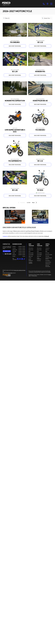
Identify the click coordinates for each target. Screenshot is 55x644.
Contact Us (47, 248)
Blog (46, 251)
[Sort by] (47, 18)
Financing (39, 261)
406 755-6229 (7, 254)
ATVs (30, 251)
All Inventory (31, 248)
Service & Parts (48, 262)
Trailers (30, 258)
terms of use (35, 276)
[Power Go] (15, 275)
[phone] (44, 4)
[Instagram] (22, 259)
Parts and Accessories (48, 266)
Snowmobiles (31, 255)
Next (35, 203)
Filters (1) (6, 18)
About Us (47, 250)
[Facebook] (18, 259)
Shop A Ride (10, 273)
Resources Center (49, 255)
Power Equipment (31, 260)
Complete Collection (30, 263)
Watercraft (31, 256)
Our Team (47, 253)
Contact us (5, 236)
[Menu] (51, 4)
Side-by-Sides (31, 253)
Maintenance (48, 264)
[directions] (48, 4)
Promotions (48, 261)
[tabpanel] (19, 251)
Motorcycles (31, 250)
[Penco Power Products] (6, 4)
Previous (21, 203)
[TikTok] (24, 259)
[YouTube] (20, 259)
